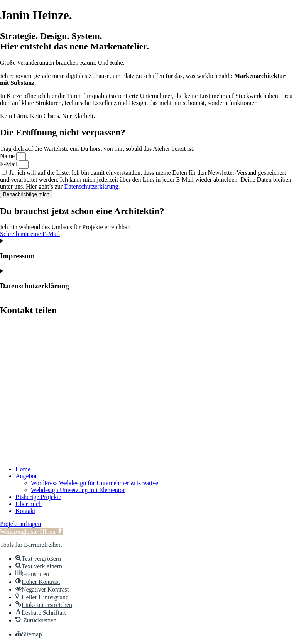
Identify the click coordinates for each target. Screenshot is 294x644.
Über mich (29, 504)
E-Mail (9, 164)
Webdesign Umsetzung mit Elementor (78, 490)
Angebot (26, 476)
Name (8, 156)
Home (23, 469)
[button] (32, 532)
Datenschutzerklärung (91, 186)
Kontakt (25, 511)
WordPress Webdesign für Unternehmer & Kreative (95, 483)
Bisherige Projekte (38, 497)
